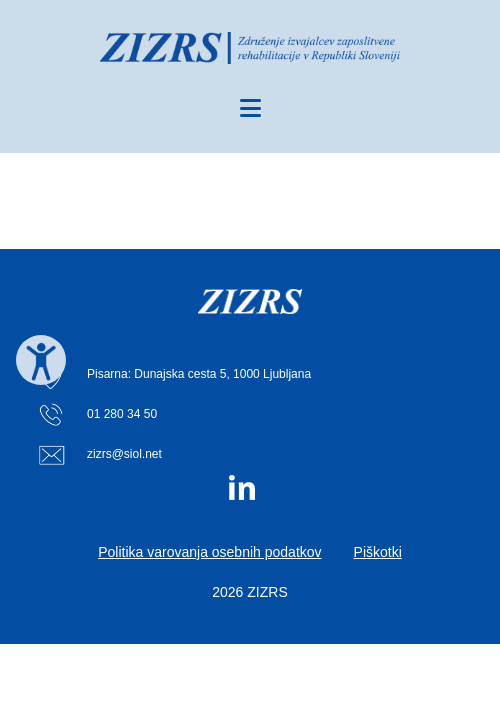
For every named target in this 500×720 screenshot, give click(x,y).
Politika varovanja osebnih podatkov (209, 552)
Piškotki (378, 552)
